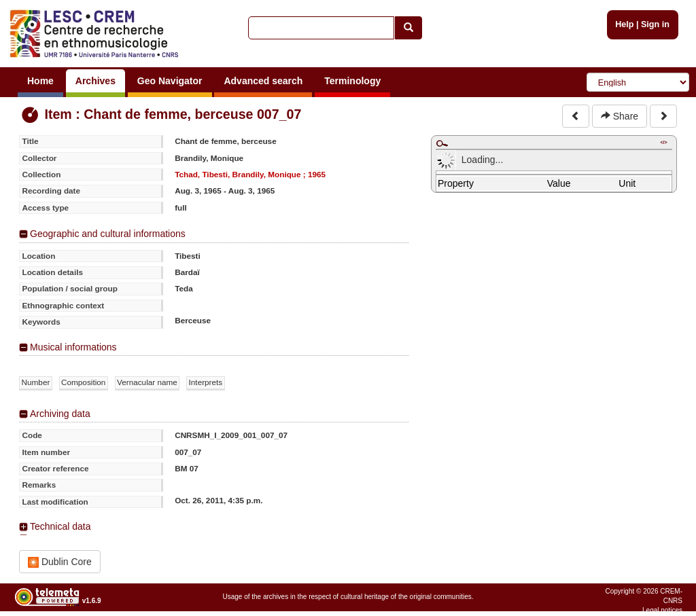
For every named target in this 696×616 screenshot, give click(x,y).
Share (620, 116)
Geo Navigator (170, 81)
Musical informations (73, 347)
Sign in (655, 24)
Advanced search (263, 81)
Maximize (442, 143)
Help (624, 24)
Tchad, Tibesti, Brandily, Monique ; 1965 (250, 174)
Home (40, 81)
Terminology (352, 81)
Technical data (60, 526)
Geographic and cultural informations (108, 234)
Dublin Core (60, 562)
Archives (95, 81)
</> (663, 142)
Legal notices (662, 610)
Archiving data (60, 414)
